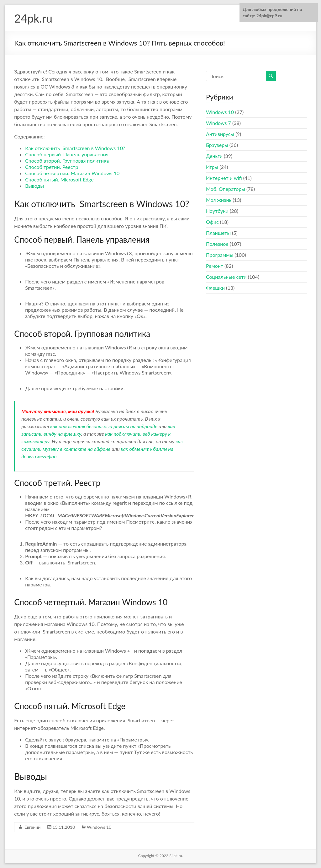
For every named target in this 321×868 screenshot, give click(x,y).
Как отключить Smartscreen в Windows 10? (75, 148)
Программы (220, 255)
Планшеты (218, 233)
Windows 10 (99, 827)
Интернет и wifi (224, 178)
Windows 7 (218, 123)
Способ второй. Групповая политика (67, 161)
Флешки (215, 288)
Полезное (217, 244)
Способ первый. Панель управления (67, 154)
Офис (212, 222)
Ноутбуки (217, 211)
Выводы (34, 186)
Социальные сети (226, 277)
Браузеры (217, 145)
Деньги (214, 156)
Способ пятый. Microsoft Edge (59, 179)
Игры (212, 167)
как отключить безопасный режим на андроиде (104, 426)
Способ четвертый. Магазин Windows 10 (72, 173)
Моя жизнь (219, 200)
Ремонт (215, 266)
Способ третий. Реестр (52, 167)
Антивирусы (220, 134)
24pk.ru (33, 18)
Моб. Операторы (226, 189)
